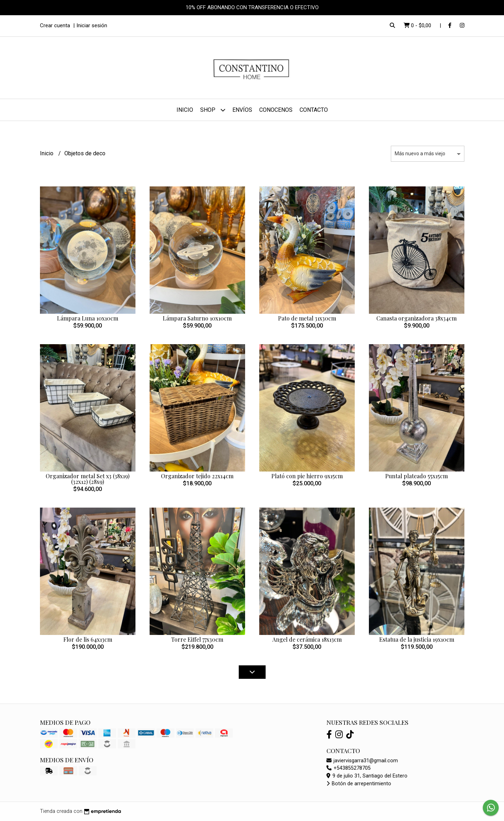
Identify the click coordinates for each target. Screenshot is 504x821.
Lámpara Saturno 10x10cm (197, 318)
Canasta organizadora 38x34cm (416, 318)
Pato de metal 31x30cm (307, 318)
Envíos (242, 110)
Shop (213, 110)
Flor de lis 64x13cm (88, 639)
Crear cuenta (55, 25)
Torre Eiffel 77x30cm (197, 639)
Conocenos (276, 110)
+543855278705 (349, 768)
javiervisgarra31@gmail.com (362, 761)
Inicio (185, 110)
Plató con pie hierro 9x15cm (307, 476)
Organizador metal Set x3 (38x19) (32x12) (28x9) (88, 479)
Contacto (314, 110)
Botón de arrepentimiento (359, 784)
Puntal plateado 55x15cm (416, 476)
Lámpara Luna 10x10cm (88, 318)
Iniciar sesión (92, 25)
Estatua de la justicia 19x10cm (417, 639)
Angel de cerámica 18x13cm (307, 639)
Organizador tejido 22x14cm (197, 476)
